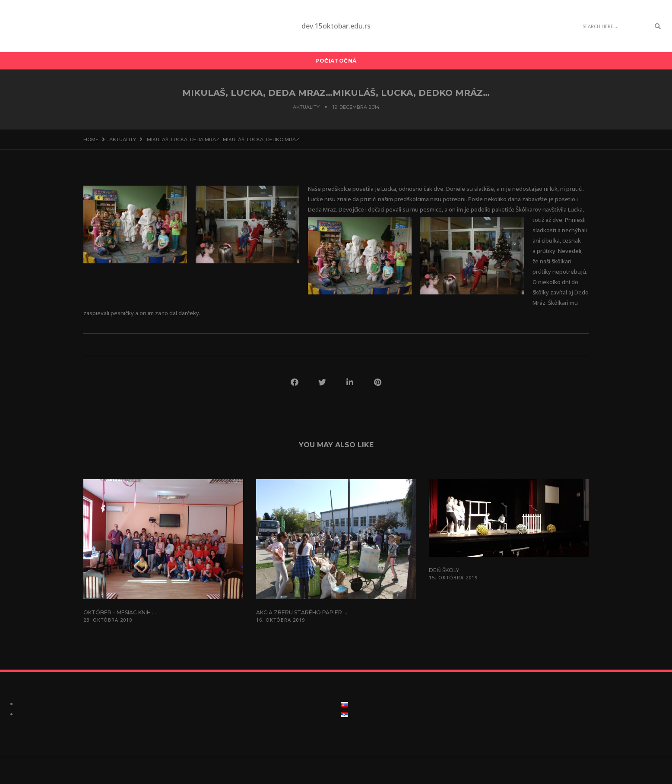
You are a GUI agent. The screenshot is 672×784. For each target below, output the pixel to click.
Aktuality (306, 107)
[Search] (614, 26)
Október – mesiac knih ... (120, 612)
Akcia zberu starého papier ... (302, 612)
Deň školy (444, 570)
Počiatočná (336, 61)
